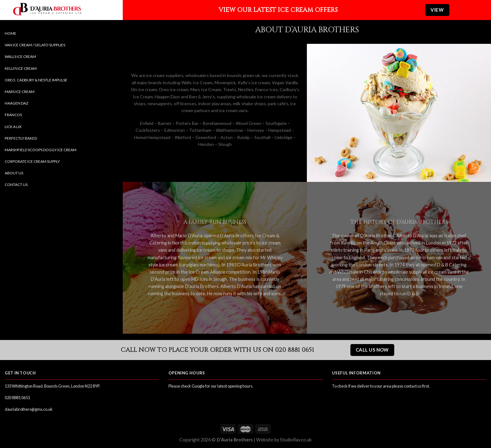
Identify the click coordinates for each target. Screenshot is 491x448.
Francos (13, 115)
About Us (14, 173)
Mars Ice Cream (20, 92)
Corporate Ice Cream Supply (32, 161)
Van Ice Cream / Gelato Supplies (35, 45)
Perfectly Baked (21, 138)
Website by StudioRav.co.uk (284, 440)
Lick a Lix (13, 127)
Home (10, 33)
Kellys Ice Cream (21, 68)
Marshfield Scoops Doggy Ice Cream (41, 150)
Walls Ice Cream (20, 57)
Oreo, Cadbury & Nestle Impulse (36, 80)
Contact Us (16, 185)
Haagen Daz (16, 103)
